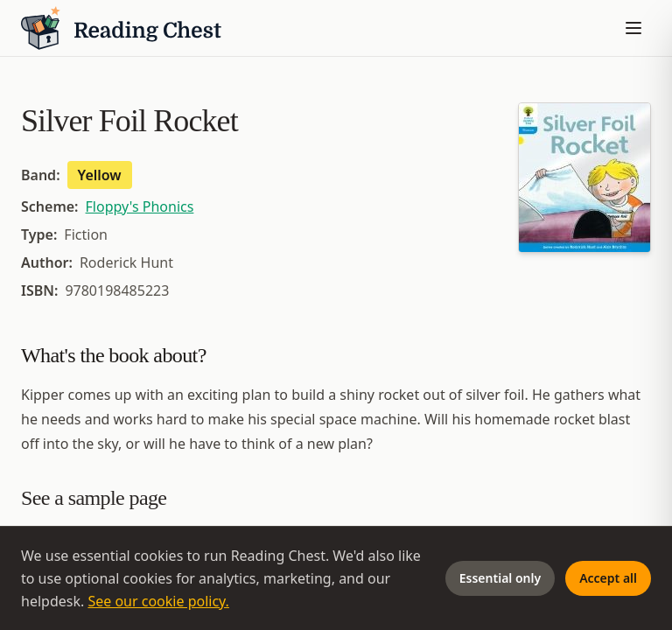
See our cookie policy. (158, 601)
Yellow (100, 175)
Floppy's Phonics (140, 206)
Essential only (500, 578)
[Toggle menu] (633, 28)
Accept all (608, 578)
